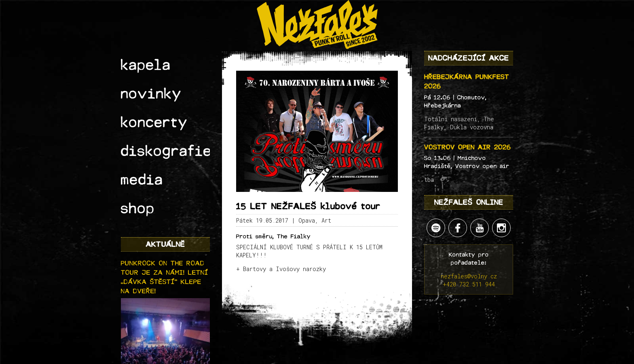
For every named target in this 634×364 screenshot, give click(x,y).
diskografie (154, 107)
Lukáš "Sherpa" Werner (359, 360)
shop (134, 140)
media (137, 124)
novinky (144, 75)
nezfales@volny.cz (469, 276)
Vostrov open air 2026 (468, 147)
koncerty (146, 91)
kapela (139, 59)
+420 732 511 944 (469, 284)
